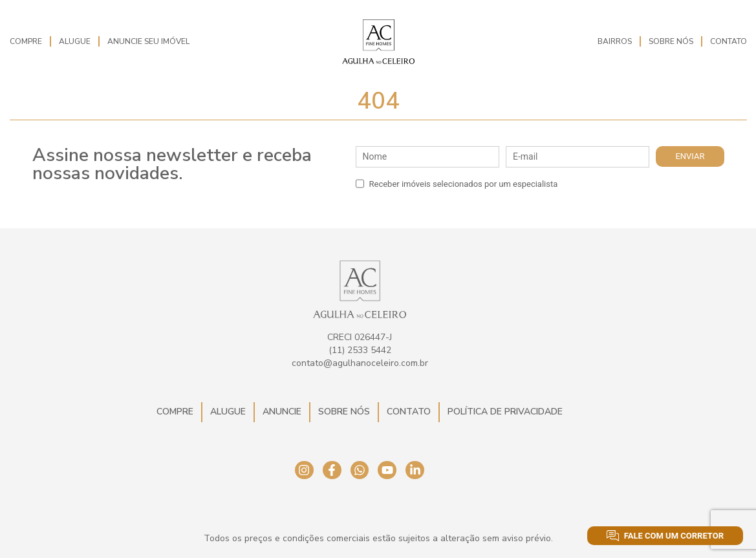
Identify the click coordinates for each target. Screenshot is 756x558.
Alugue (75, 41)
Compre (26, 41)
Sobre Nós (671, 41)
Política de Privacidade (505, 412)
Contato (729, 41)
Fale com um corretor (665, 536)
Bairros (615, 41)
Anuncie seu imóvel (148, 41)
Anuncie (282, 412)
